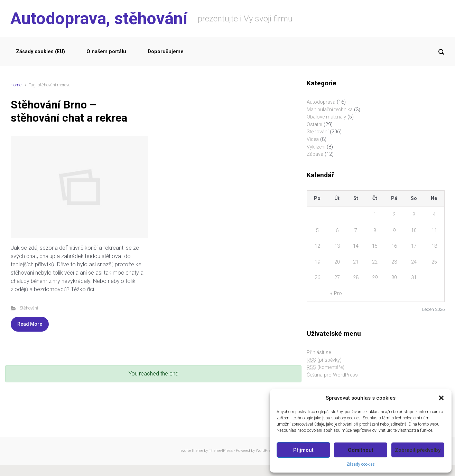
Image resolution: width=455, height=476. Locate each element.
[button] (441, 398)
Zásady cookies (361, 464)
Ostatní (314, 125)
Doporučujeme (166, 52)
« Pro (336, 293)
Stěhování (29, 308)
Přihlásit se (319, 353)
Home (16, 85)
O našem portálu (106, 52)
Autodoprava (321, 102)
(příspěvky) (324, 360)
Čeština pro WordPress (332, 375)
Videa (313, 139)
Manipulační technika (330, 110)
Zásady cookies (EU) (40, 52)
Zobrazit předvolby (418, 450)
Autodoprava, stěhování (99, 18)
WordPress (265, 451)
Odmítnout (361, 450)
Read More (30, 324)
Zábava (315, 154)
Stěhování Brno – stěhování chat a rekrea (69, 111)
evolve (186, 451)
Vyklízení (316, 147)
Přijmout (303, 450)
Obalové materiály (326, 117)
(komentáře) (326, 367)
